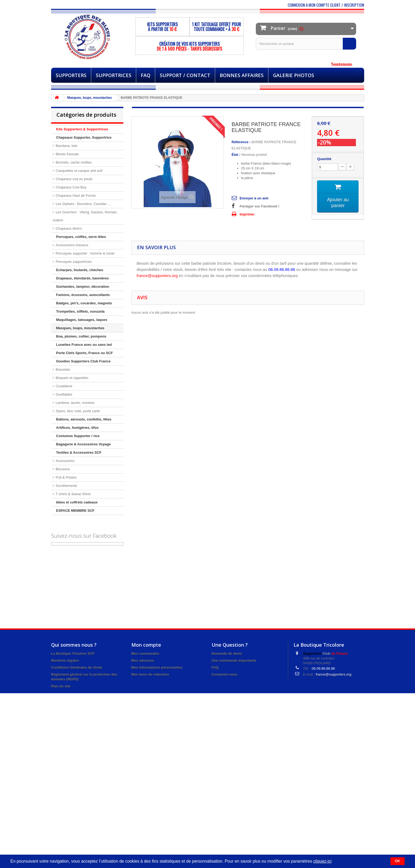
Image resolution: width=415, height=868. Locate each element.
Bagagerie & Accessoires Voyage (84, 444)
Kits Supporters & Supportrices (82, 129)
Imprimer (247, 214)
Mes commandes (145, 653)
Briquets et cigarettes (72, 378)
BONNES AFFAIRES (242, 75)
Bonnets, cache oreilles (73, 162)
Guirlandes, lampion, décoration (83, 287)
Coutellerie (64, 386)
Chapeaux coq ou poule (74, 179)
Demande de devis (227, 653)
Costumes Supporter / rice (78, 436)
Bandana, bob (66, 146)
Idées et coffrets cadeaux (77, 502)
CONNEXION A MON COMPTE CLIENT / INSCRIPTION (326, 5)
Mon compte (146, 645)
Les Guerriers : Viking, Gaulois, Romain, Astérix (85, 216)
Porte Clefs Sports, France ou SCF (85, 353)
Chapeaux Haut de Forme (75, 196)
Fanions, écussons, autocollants (83, 295)
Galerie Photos (294, 75)
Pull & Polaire (66, 477)
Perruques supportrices (73, 262)
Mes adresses (143, 660)
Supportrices (114, 75)
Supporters (71, 75)
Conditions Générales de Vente (77, 667)
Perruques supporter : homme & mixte (85, 253)
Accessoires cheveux (72, 245)
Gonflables (64, 394)
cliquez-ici (322, 861)
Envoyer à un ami (254, 198)
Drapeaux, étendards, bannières (83, 278)
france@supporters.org (334, 674)
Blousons (62, 469)
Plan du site (61, 686)
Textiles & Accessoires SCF (79, 452)
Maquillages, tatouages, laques (82, 320)
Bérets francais (67, 154)
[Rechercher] (349, 44)
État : (236, 155)
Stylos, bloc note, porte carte (77, 411)
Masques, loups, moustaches (80, 328)
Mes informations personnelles (157, 667)
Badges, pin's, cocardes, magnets (84, 303)
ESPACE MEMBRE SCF (75, 511)
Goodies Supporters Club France (83, 361)
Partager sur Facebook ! (260, 206)
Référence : (241, 142)
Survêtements (66, 486)
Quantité (324, 159)
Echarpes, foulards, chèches (80, 270)
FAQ (146, 75)
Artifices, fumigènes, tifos (77, 428)
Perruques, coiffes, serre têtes (81, 237)
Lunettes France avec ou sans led (84, 345)
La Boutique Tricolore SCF (73, 653)
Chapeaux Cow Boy (71, 187)
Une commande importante (234, 660)
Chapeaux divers (68, 228)
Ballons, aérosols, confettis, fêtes (84, 419)
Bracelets (63, 369)
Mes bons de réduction (150, 674)
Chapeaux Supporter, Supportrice (84, 137)
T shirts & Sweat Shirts (73, 494)
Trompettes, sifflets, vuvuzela (80, 311)
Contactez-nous (225, 674)
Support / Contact (185, 75)
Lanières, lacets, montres (75, 403)
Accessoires (65, 461)
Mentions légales (65, 660)
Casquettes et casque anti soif (79, 171)
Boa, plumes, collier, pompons (81, 336)
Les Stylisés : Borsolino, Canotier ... (83, 204)
